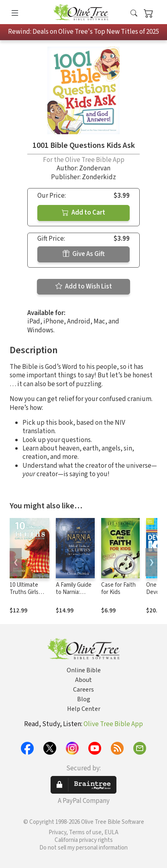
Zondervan (95, 168)
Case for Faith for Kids (118, 589)
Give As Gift (84, 254)
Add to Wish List (84, 287)
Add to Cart (83, 213)
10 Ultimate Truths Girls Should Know (26, 593)
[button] (134, 13)
